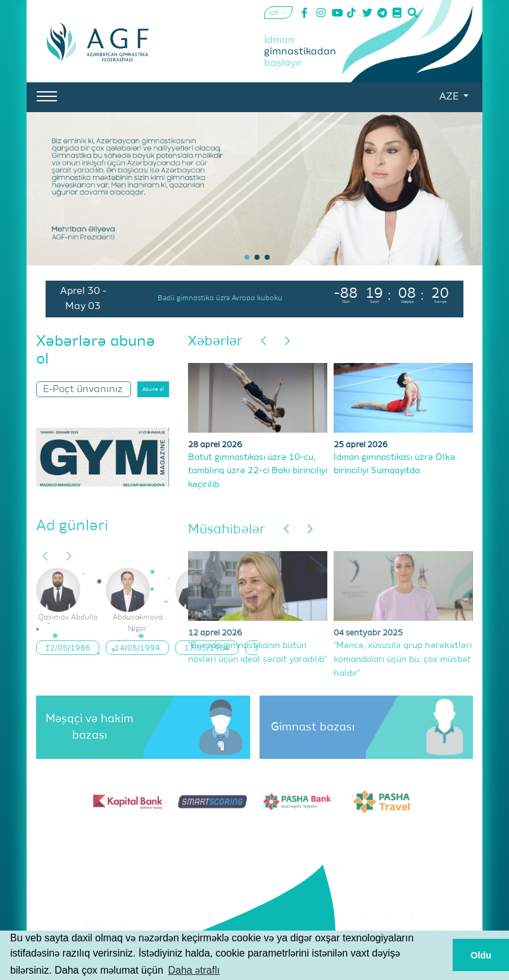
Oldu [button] (481, 955)
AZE (450, 97)
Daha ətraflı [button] (194, 970)
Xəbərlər (215, 342)
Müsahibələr (227, 530)
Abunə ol (153, 390)
